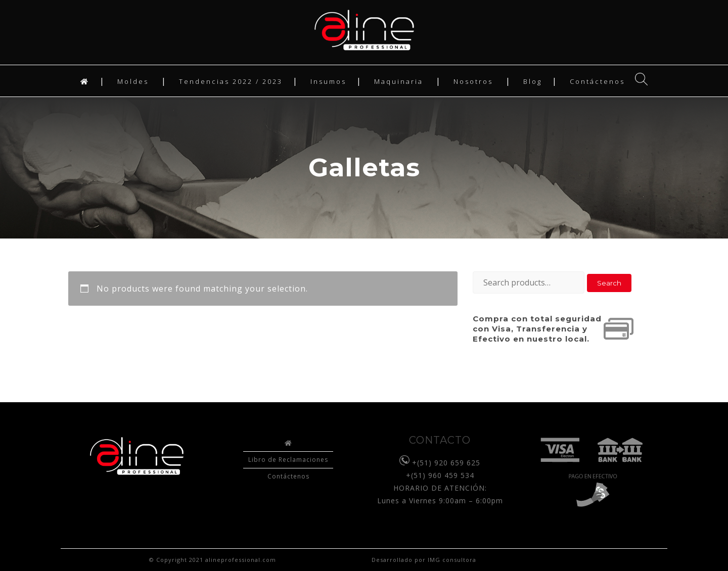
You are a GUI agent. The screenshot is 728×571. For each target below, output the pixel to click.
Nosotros (473, 81)
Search (609, 283)
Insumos (328, 81)
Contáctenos (597, 81)
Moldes (133, 81)
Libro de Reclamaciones (288, 460)
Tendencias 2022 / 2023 (231, 81)
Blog (533, 81)
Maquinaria (399, 81)
